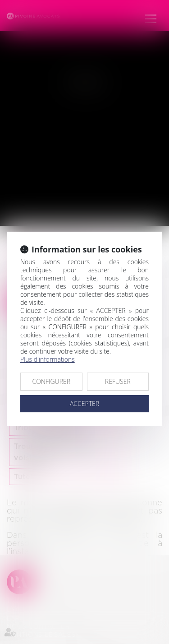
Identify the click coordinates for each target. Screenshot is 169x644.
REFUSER (118, 381)
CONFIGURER (51, 381)
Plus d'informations (48, 359)
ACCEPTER (84, 404)
